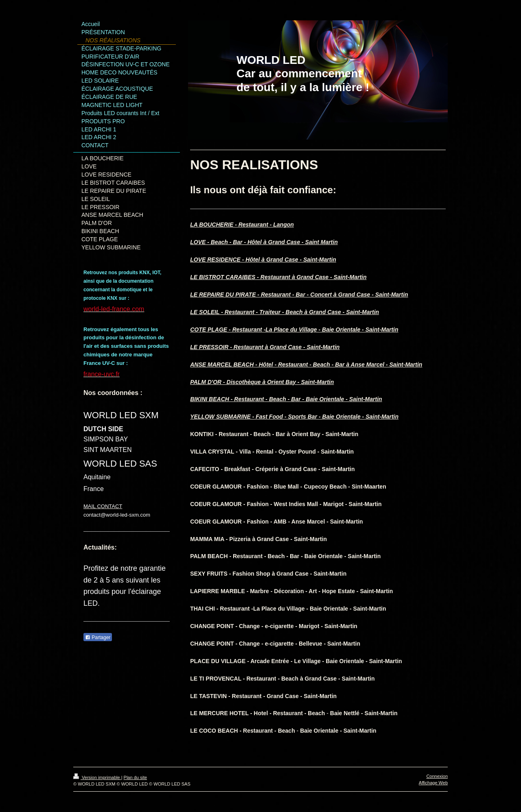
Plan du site (135, 777)
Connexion (437, 776)
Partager (98, 637)
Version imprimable (97, 777)
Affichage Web (433, 783)
